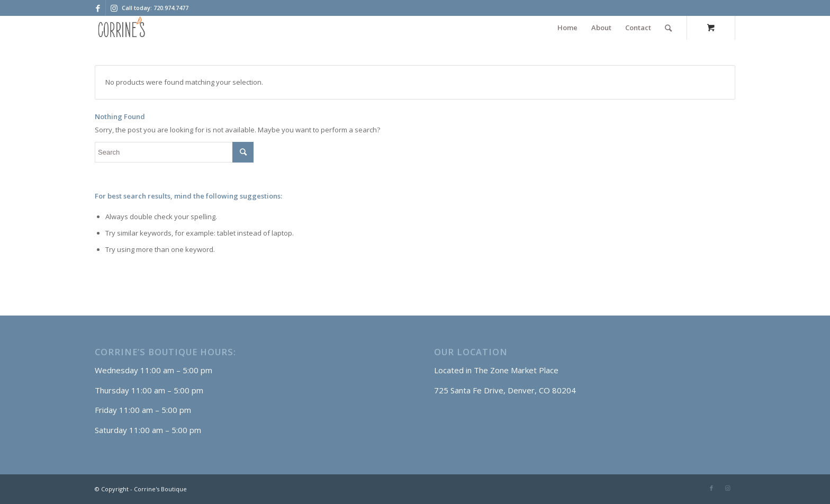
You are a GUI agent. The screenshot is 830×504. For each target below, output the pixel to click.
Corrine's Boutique (160, 489)
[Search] (668, 28)
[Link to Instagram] (114, 8)
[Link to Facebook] (98, 8)
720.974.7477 (171, 8)
